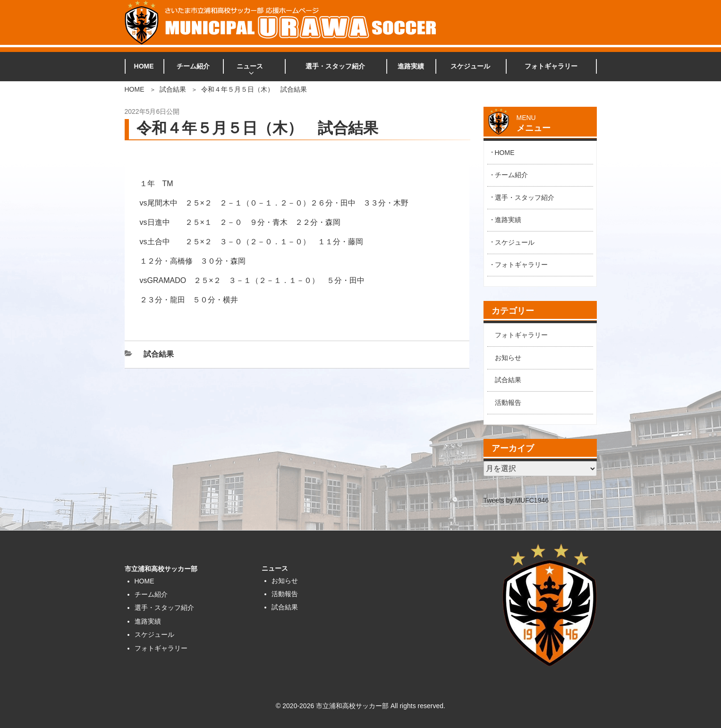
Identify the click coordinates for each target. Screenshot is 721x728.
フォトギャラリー (551, 66)
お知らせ (508, 358)
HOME (144, 66)
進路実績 (411, 66)
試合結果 (173, 89)
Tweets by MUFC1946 (516, 500)
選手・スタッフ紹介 (335, 66)
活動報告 (508, 403)
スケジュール (470, 66)
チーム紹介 (193, 66)
